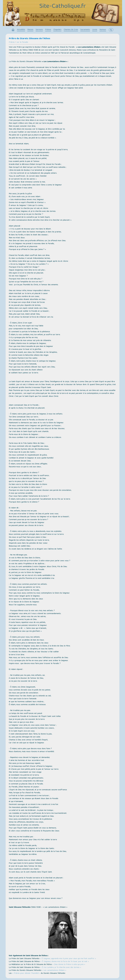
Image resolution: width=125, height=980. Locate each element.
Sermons (39, 30)
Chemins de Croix (71, 30)
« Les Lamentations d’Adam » (54, 970)
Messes (30, 30)
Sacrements (85, 30)
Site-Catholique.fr (62, 6)
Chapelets (57, 30)
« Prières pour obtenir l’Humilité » (26, 973)
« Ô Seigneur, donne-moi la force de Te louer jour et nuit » (65, 962)
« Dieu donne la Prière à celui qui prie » (69, 965)
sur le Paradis (22, 42)
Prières (48, 30)
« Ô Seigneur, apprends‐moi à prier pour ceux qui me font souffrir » (68, 959)
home (13, 30)
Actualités (21, 30)
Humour (103, 30)
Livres (95, 30)
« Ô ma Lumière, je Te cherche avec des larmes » (61, 968)
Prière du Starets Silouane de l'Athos (29, 39)
